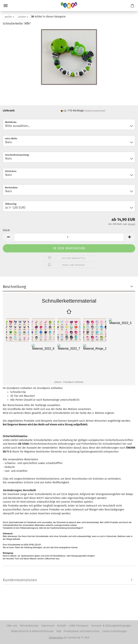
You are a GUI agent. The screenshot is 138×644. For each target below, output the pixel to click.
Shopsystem (56, 638)
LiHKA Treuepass (79, 626)
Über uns (12, 626)
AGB (59, 631)
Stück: (6, 230)
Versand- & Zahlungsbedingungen (111, 626)
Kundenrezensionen (20, 580)
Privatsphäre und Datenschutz (81, 631)
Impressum (48, 626)
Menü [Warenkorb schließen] (6, 6)
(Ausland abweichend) (95, 111)
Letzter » (23, 17)
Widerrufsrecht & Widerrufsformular (32, 631)
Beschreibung (14, 287)
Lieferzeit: (9, 111)
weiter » (10, 17)
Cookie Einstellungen (114, 631)
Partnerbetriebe (29, 626)
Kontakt (62, 626)
